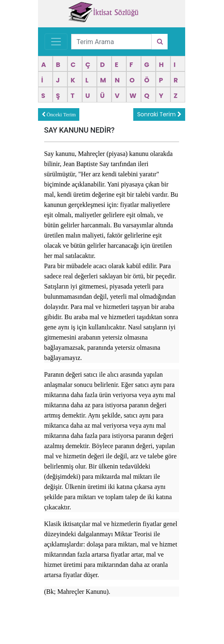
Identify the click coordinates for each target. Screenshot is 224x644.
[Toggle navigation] (56, 42)
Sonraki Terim (159, 114)
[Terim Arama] (111, 42)
